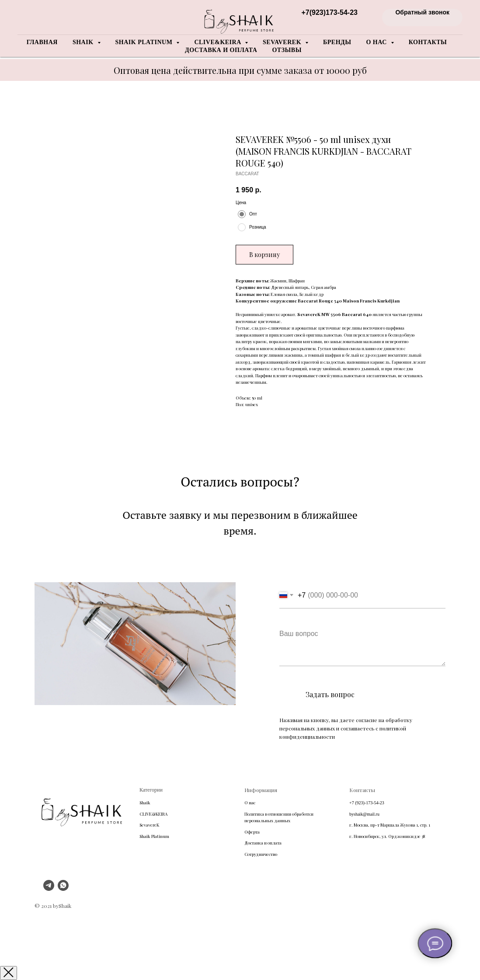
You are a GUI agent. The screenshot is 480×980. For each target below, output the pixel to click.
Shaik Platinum (154, 836)
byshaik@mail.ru (364, 814)
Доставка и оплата (221, 50)
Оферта (252, 832)
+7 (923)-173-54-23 (367, 803)
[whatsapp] (63, 888)
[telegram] (49, 888)
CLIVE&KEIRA (153, 814)
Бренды (337, 42)
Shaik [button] (84, 42)
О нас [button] (377, 42)
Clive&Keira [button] (218, 42)
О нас (250, 803)
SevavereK (149, 825)
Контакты (428, 42)
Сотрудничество (261, 854)
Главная (42, 42)
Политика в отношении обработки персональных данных (279, 817)
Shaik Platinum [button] (145, 42)
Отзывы (287, 50)
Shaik (145, 803)
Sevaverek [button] (283, 42)
